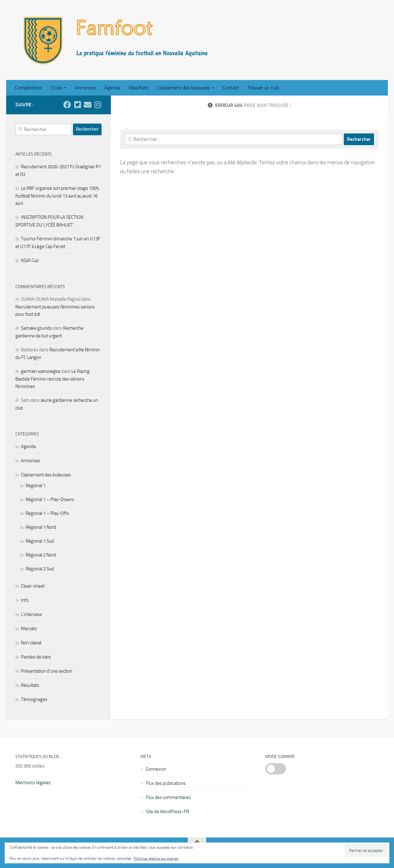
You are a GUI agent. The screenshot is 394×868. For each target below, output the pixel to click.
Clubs (56, 88)
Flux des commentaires (168, 797)
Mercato (29, 629)
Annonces (85, 88)
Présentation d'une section (47, 671)
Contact (231, 88)
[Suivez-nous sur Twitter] (77, 105)
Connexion (156, 769)
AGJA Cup (30, 260)
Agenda (112, 88)
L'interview (31, 614)
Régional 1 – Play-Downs (50, 499)
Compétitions (29, 88)
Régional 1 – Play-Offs (47, 513)
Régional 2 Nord (41, 555)
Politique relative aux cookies (156, 858)
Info (25, 600)
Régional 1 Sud (40, 541)
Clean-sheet (33, 586)
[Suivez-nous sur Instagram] (98, 105)
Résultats (139, 88)
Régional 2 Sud (40, 569)
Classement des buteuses (183, 88)
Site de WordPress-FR (167, 812)
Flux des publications (166, 783)
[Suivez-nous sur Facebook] (67, 105)
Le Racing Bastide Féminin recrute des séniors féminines (52, 379)
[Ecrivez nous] (88, 105)
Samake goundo (36, 328)
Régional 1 (36, 486)
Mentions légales (33, 782)
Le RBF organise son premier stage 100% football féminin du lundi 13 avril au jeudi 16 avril (57, 196)
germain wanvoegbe (41, 371)
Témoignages (34, 699)
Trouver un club (263, 88)
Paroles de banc (36, 657)
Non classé (31, 643)
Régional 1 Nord (41, 527)
